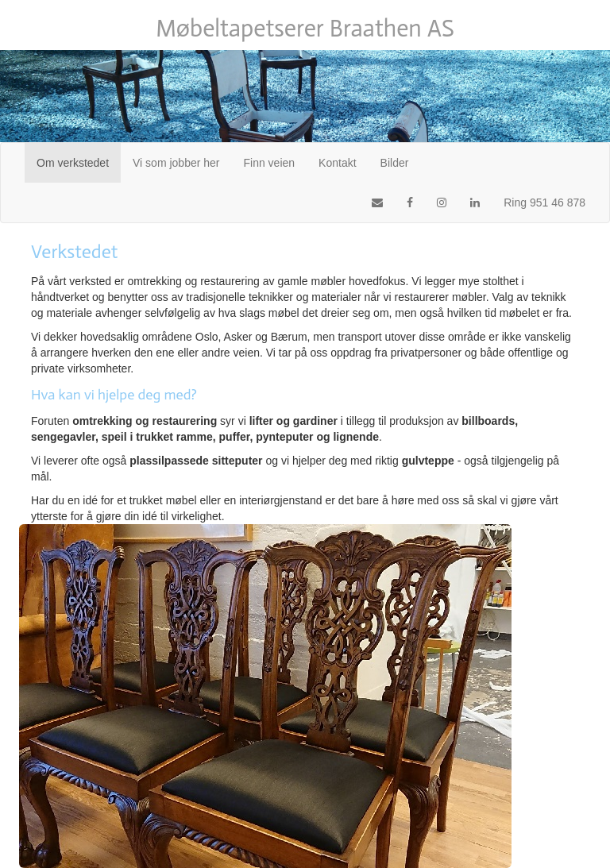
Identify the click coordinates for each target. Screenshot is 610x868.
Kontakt (337, 163)
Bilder (395, 163)
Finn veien (270, 163)
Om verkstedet (79, 162)
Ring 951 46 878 (544, 203)
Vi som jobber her (176, 163)
